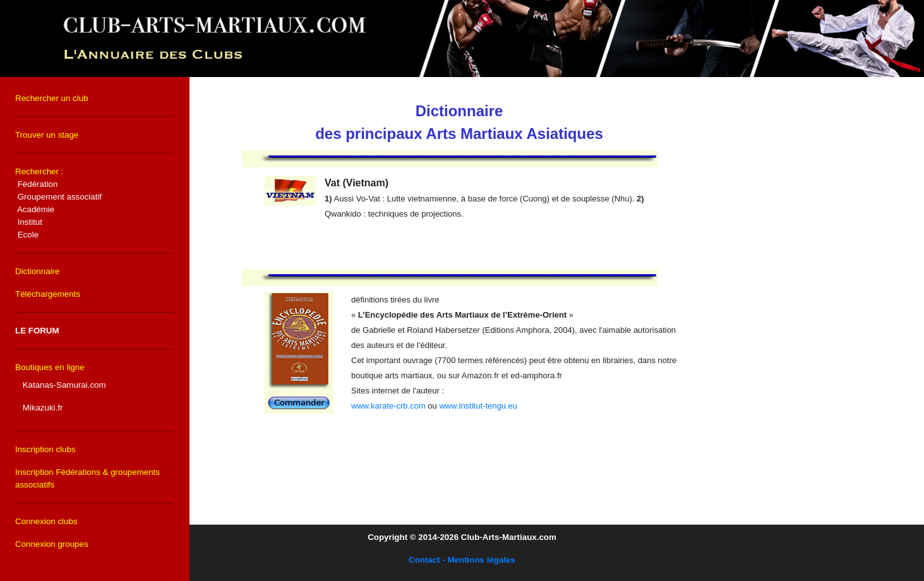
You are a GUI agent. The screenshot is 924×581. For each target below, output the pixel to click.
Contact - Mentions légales (462, 560)
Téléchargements (48, 294)
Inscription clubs (45, 449)
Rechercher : (58, 203)
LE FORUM (37, 331)
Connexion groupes (52, 544)
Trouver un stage (47, 135)
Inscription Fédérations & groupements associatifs (87, 478)
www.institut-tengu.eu (478, 406)
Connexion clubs (46, 521)
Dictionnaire (37, 271)
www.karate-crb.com (388, 406)
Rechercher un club (52, 98)
